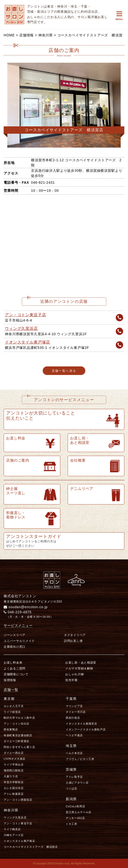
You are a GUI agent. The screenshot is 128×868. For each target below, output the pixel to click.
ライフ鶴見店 (12, 829)
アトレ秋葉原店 (14, 794)
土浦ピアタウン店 (77, 783)
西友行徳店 (73, 718)
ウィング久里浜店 (21, 328)
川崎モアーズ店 (14, 835)
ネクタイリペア (75, 635)
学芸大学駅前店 (14, 782)
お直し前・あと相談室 (81, 663)
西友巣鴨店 (11, 729)
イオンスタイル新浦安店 (81, 724)
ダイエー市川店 (76, 712)
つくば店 (71, 788)
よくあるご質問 (15, 668)
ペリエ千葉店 (74, 735)
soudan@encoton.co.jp (26, 607)
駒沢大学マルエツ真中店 (19, 718)
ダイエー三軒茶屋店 (16, 741)
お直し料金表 (13, 663)
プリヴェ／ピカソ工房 (80, 759)
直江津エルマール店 (79, 812)
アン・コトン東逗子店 (25, 315)
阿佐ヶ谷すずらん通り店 (19, 747)
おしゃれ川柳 (75, 674)
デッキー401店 (75, 818)
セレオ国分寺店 (14, 788)
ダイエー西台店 (14, 753)
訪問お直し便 (73, 641)
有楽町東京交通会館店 (18, 735)
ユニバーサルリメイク (19, 641)
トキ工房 (71, 824)
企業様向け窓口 (15, 647)
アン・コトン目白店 (16, 724)
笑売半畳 (71, 680)
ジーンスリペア (15, 635)
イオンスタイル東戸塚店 (27, 342)
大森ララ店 (11, 776)
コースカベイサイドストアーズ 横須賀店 (31, 847)
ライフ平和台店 (14, 765)
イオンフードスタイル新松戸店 (86, 729)
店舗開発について (16, 674)
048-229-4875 (18, 612)
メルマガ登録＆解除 (79, 668)
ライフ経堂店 (12, 712)
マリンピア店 (74, 706)
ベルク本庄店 (74, 753)
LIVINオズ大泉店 (15, 759)
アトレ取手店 (74, 777)
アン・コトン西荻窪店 (18, 800)
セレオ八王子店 (14, 706)
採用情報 (10, 680)
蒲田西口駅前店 (14, 770)
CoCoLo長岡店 (75, 806)
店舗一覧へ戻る (64, 371)
